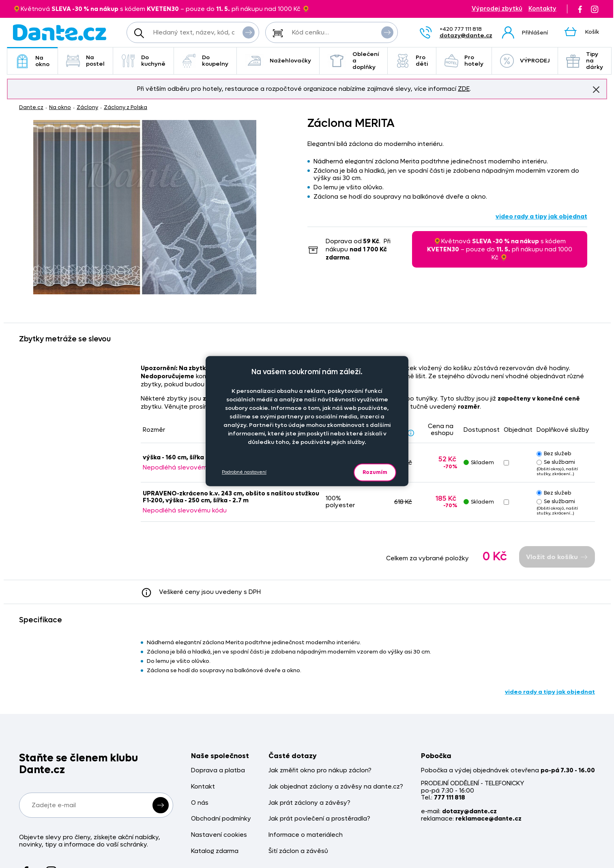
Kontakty (542, 9)
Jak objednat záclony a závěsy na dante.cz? (336, 787)
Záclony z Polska (126, 107)
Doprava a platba (218, 770)
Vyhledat (249, 32)
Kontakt (203, 787)
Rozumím (375, 472)
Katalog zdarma (215, 851)
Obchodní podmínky (221, 819)
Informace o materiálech (306, 835)
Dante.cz (31, 107)
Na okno (32, 61)
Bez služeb (554, 453)
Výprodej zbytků (497, 9)
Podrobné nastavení (244, 472)
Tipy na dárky (585, 61)
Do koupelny (205, 61)
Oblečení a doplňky (353, 61)
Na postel (85, 61)
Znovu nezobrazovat (596, 89)
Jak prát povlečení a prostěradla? (319, 819)
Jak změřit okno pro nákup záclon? (320, 770)
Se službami (556, 462)
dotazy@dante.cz (466, 35)
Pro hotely (464, 61)
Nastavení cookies (219, 835)
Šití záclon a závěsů (298, 851)
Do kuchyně (143, 61)
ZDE (464, 89)
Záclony (87, 107)
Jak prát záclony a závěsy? (309, 803)
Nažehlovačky (278, 61)
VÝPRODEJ (525, 61)
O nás (200, 803)
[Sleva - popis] (411, 433)
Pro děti (412, 61)
